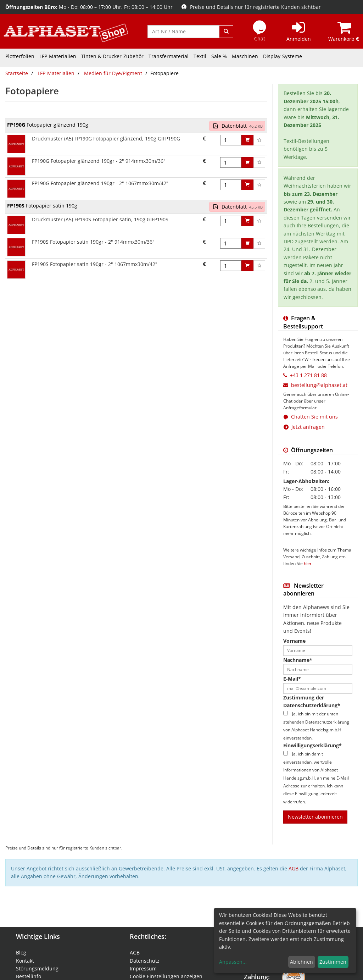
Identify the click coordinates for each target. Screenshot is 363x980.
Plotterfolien (20, 56)
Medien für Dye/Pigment (113, 73)
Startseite (17, 73)
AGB (294, 868)
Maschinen (245, 56)
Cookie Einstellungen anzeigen (166, 976)
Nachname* (298, 660)
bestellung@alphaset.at (319, 385)
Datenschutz (145, 961)
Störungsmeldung (37, 968)
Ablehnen (301, 962)
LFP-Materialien (58, 56)
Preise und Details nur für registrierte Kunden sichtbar (251, 7)
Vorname (294, 641)
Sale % (219, 56)
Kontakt (25, 961)
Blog (21, 953)
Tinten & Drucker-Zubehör (112, 56)
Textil (200, 56)
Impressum (143, 968)
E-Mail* (292, 679)
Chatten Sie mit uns (314, 417)
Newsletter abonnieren (315, 817)
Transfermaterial (169, 56)
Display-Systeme (283, 56)
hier (308, 563)
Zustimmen (333, 962)
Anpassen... (233, 962)
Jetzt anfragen (304, 427)
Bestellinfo (29, 976)
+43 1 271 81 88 (308, 375)
